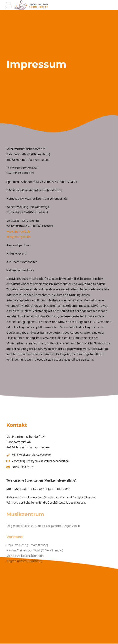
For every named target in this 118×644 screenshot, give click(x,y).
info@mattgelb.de (18, 237)
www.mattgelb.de (18, 231)
